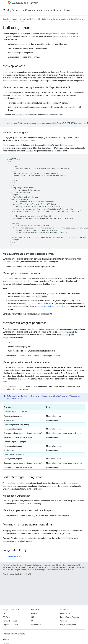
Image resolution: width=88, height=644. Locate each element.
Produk (14, 19)
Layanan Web (36, 625)
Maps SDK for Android (11, 625)
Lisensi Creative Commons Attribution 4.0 (66, 565)
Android (34, 613)
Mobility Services (12, 10)
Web (33, 621)
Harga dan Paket (66, 613)
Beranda (6, 19)
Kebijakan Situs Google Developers (15, 570)
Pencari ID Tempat (10, 621)
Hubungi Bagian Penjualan (69, 617)
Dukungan (63, 621)
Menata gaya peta (15, 556)
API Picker (7, 617)
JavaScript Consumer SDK (15, 22)
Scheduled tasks (62, 10)
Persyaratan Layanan (68, 625)
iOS (33, 617)
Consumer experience (37, 10)
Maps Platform (25, 3)
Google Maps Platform (27, 19)
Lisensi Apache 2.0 (44, 567)
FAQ (4, 613)
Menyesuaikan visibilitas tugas (48, 306)
